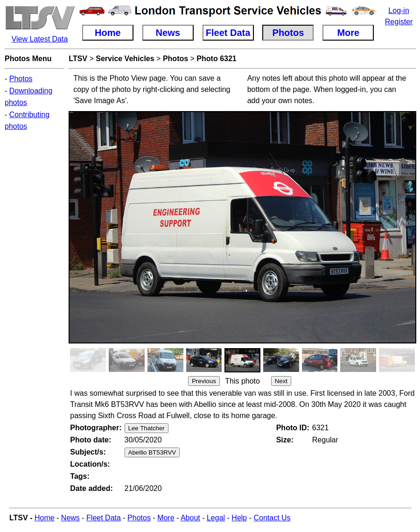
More (166, 518)
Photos (21, 79)
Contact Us (272, 518)
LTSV (78, 59)
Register (399, 22)
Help (239, 518)
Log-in (399, 10)
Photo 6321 (216, 59)
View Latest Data (40, 39)
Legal (216, 518)
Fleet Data (104, 518)
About (190, 518)
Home (45, 518)
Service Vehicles (125, 59)
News (70, 518)
